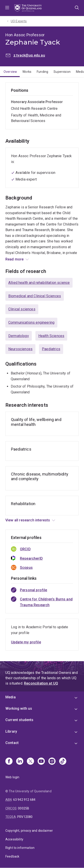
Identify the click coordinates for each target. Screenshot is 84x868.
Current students (19, 720)
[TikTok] (63, 762)
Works (27, 72)
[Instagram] (52, 762)
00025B (24, 808)
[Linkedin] (20, 762)
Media (11, 697)
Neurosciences (20, 349)
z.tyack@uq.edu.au (29, 55)
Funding (42, 72)
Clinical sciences (22, 309)
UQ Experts (19, 21)
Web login (12, 777)
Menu (7, 8)
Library (11, 731)
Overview (10, 72)
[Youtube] (41, 762)
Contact (12, 743)
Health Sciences (51, 336)
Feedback (12, 856)
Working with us (19, 708)
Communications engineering (31, 322)
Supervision (62, 72)
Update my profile (26, 642)
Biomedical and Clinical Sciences (35, 296)
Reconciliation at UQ (41, 683)
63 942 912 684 (24, 800)
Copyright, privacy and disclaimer (29, 831)
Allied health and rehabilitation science (39, 283)
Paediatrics (51, 349)
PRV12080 (25, 817)
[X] (30, 762)
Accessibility (14, 839)
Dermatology (19, 336)
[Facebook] (9, 762)
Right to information (20, 848)
